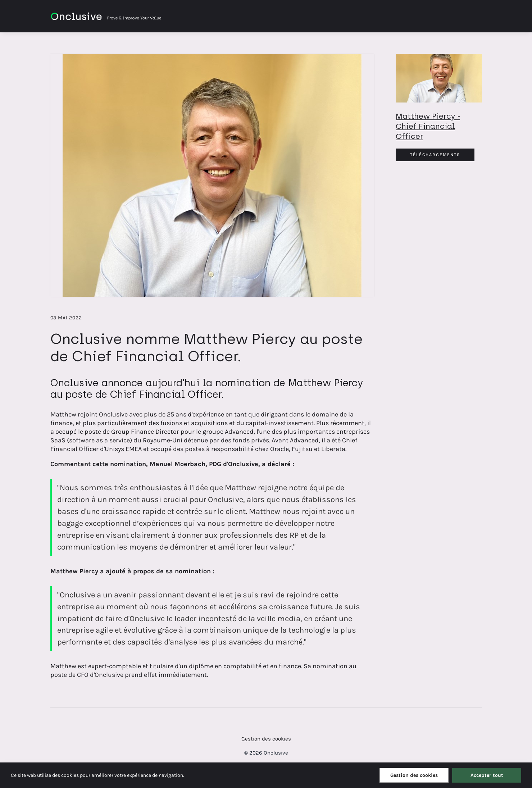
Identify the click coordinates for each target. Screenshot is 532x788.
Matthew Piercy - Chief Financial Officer (428, 126)
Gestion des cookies (266, 739)
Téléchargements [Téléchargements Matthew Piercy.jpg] (435, 155)
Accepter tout (487, 775)
